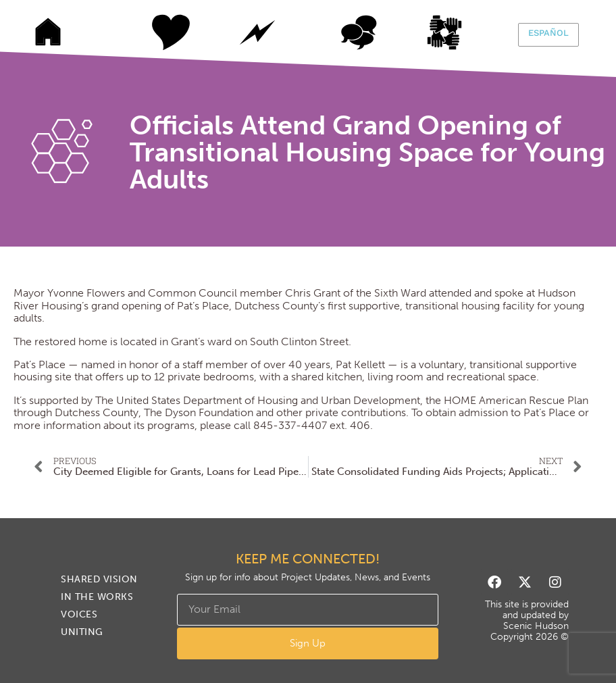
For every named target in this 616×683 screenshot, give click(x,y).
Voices (359, 32)
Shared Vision (156, 32)
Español (548, 33)
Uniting (460, 32)
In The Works (257, 32)
